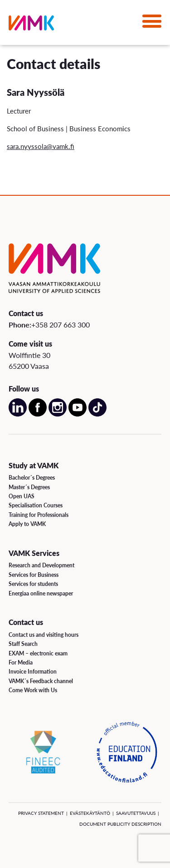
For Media (21, 662)
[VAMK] (31, 25)
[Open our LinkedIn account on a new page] (18, 414)
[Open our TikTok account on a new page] (97, 414)
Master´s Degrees (29, 487)
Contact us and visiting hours (44, 635)
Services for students (33, 584)
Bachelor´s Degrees (32, 478)
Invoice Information (33, 672)
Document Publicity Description (120, 824)
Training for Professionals (39, 515)
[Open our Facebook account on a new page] (38, 414)
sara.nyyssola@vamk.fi (41, 146)
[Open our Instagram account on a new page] (58, 414)
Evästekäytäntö (90, 813)
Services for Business (34, 575)
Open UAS (22, 496)
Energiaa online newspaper (41, 593)
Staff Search (23, 644)
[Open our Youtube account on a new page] (78, 414)
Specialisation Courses (36, 505)
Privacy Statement (41, 813)
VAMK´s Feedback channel (41, 681)
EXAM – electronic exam (38, 653)
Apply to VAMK (27, 524)
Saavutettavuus (136, 813)
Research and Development (41, 565)
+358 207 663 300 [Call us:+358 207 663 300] (61, 325)
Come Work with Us (33, 690)
